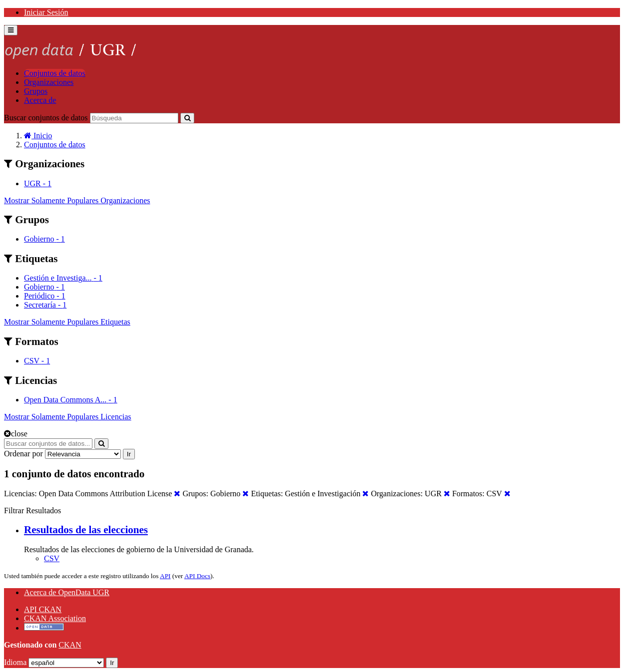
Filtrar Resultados (32, 510)
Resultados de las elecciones (86, 530)
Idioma (15, 662)
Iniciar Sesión (46, 12)
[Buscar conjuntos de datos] (134, 118)
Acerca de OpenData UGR (67, 592)
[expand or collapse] (11, 30)
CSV (52, 558)
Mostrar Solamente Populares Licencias (68, 417)
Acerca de (40, 100)
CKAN (70, 645)
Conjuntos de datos (55, 73)
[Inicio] (38, 136)
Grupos (36, 91)
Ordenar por (23, 454)
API (165, 576)
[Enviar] (187, 118)
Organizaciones (49, 82)
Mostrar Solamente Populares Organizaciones (77, 200)
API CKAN (43, 609)
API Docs (197, 576)
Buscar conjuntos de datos (46, 118)
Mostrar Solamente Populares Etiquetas (67, 322)
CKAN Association (55, 618)
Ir (129, 454)
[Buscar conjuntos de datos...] (48, 444)
